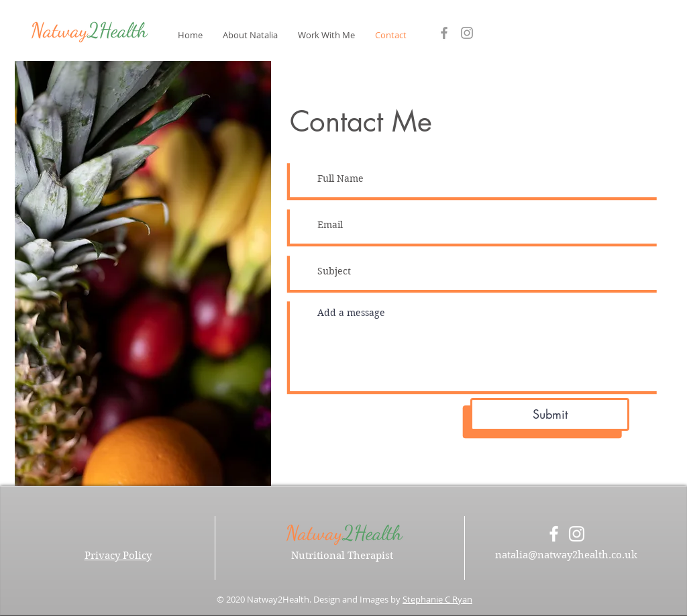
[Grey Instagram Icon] (467, 33)
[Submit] (550, 414)
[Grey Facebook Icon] (444, 33)
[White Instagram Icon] (577, 534)
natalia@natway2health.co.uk (566, 555)
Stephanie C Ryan (437, 599)
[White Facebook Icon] (554, 534)
